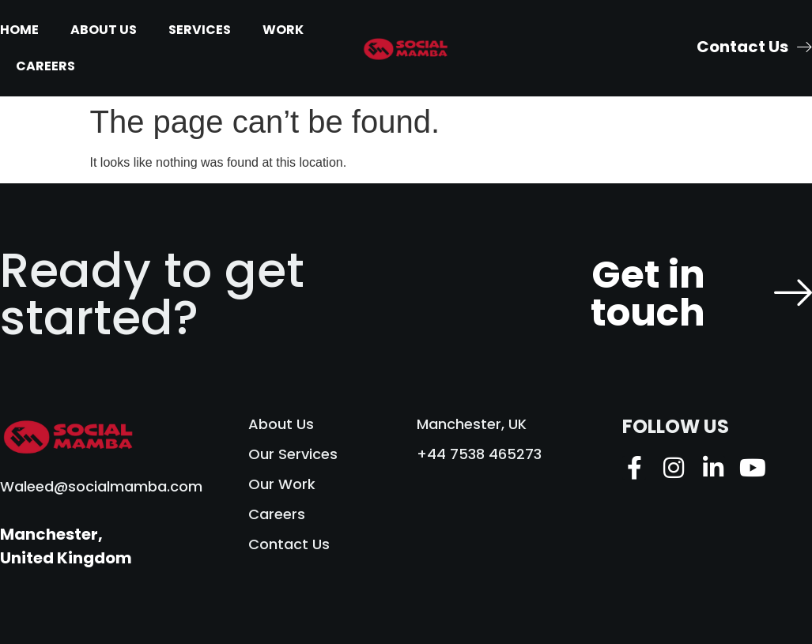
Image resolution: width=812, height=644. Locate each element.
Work (283, 30)
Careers (45, 66)
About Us (104, 30)
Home (19, 30)
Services (200, 30)
